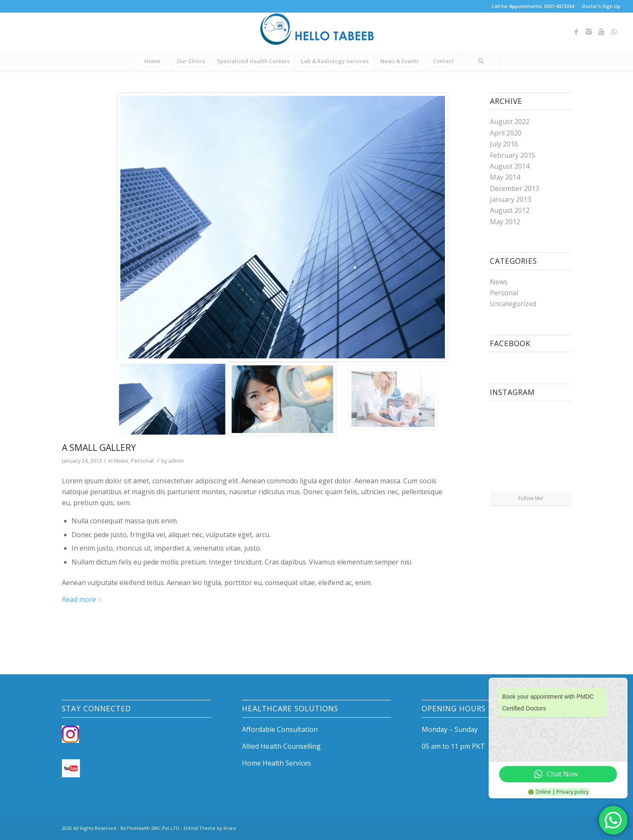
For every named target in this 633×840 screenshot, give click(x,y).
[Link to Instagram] (589, 32)
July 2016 (504, 144)
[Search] (481, 61)
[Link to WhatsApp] (614, 32)
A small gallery (99, 448)
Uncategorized (513, 304)
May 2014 (505, 177)
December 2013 (515, 188)
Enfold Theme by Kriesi (210, 828)
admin (176, 461)
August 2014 (510, 166)
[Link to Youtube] (601, 32)
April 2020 (506, 133)
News (121, 461)
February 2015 (513, 155)
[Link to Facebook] (576, 32)
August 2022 (510, 122)
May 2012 (505, 222)
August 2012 (510, 210)
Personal (142, 461)
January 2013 (511, 199)
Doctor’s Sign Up (601, 6)
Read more (83, 599)
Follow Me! (531, 498)
